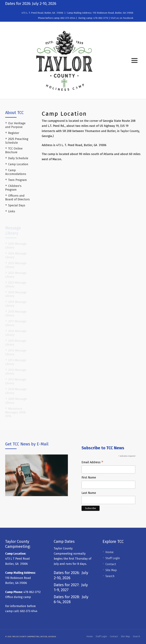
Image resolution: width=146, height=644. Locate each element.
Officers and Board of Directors (17, 198)
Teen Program (17, 180)
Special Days (17, 205)
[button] (134, 60)
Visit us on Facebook (122, 18)
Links (12, 211)
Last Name (89, 493)
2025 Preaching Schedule (17, 141)
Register (14, 133)
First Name (89, 477)
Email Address (92, 463)
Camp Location (18, 164)
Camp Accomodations (16, 172)
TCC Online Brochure (14, 150)
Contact (111, 564)
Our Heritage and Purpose (15, 125)
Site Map (111, 570)
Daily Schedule (18, 158)
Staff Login (113, 558)
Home (109, 552)
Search (110, 576)
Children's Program (13, 188)
